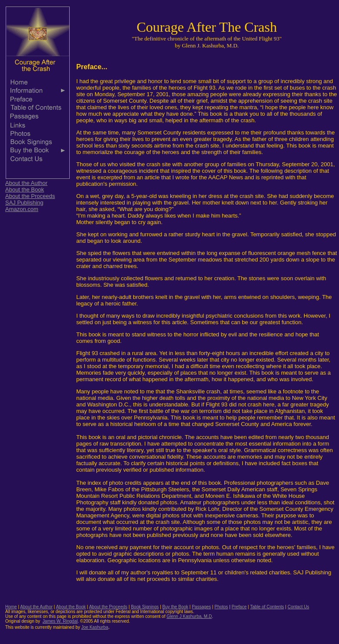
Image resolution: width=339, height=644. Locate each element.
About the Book (25, 190)
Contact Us (298, 607)
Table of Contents (267, 607)
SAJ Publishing (24, 203)
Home (11, 607)
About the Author (26, 183)
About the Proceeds (30, 196)
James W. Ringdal (60, 621)
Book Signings (145, 607)
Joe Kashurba (95, 627)
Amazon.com (22, 209)
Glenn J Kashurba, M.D (189, 616)
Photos (221, 607)
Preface (239, 607)
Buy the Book (175, 607)
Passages (201, 607)
